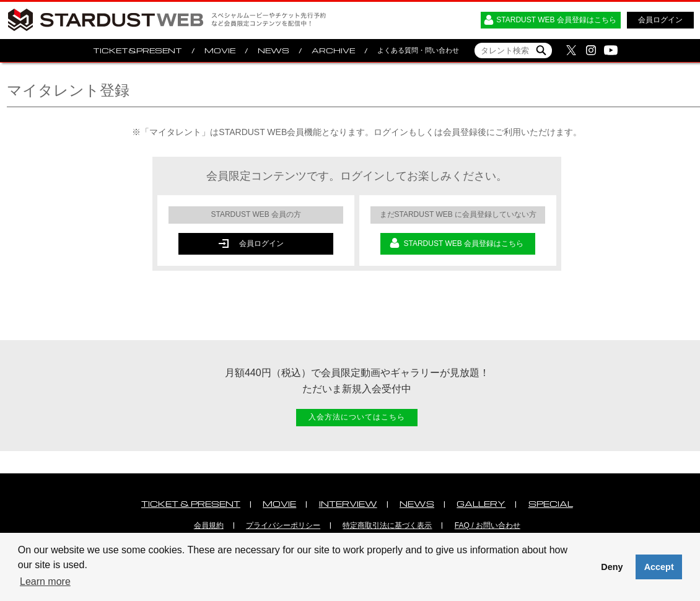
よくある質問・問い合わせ (418, 50)
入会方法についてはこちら (357, 417)
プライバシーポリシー (283, 525)
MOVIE (220, 50)
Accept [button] (659, 567)
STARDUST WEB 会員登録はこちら (556, 20)
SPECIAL (551, 503)
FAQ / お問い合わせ (488, 525)
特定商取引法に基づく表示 (387, 525)
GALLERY (481, 503)
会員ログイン (660, 20)
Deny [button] (612, 567)
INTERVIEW (348, 503)
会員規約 (209, 525)
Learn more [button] (45, 581)
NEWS (273, 50)
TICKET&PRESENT (138, 50)
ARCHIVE (333, 50)
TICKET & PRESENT (191, 503)
